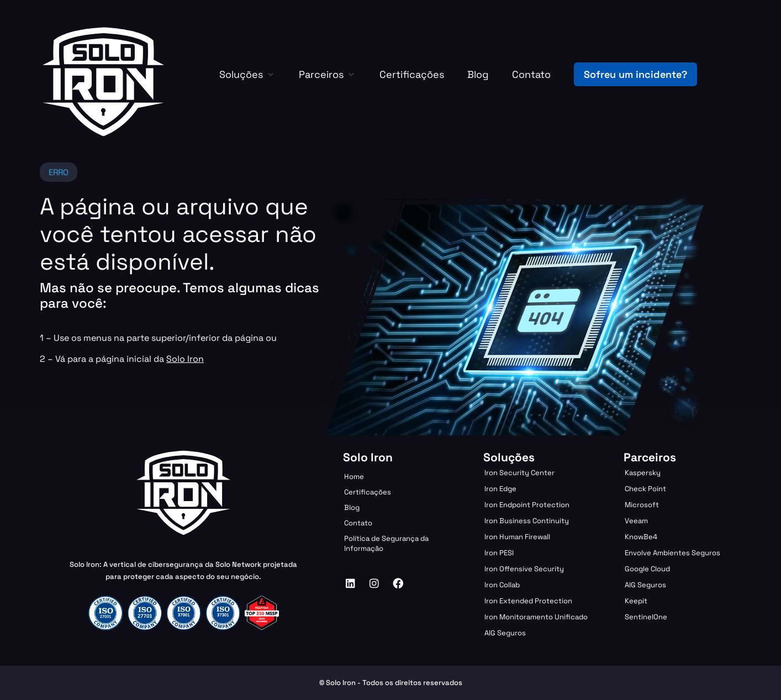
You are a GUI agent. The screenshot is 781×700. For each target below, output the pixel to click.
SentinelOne (646, 617)
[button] (247, 74)
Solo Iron (185, 359)
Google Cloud (647, 569)
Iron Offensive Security (524, 569)
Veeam (636, 521)
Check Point (645, 489)
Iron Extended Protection (528, 601)
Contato (358, 523)
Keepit (636, 601)
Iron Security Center (519, 473)
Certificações (368, 492)
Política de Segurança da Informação (386, 543)
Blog (352, 507)
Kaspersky (643, 473)
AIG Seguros (505, 633)
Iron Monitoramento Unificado (536, 617)
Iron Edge (500, 489)
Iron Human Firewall (517, 537)
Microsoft (642, 505)
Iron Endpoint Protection (527, 505)
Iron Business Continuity (527, 521)
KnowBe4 (641, 537)
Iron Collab (502, 585)
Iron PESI (499, 553)
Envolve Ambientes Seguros (672, 553)
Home (354, 477)
